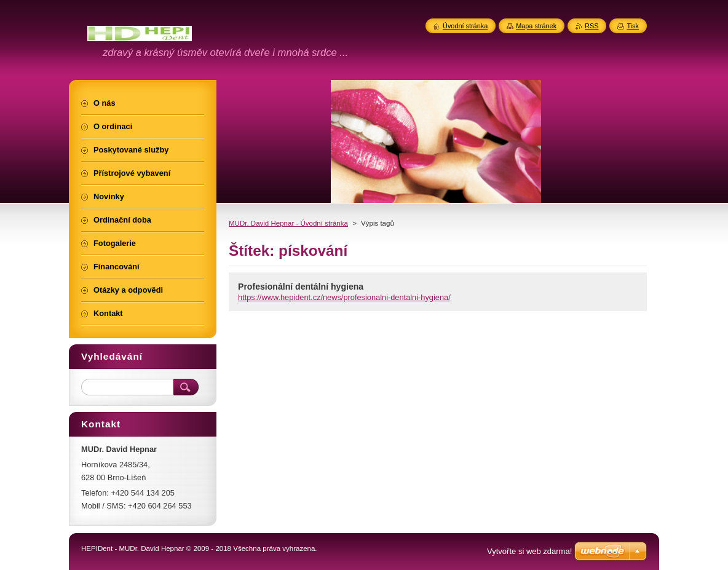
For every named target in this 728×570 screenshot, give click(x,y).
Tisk (633, 26)
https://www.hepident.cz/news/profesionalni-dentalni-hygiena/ (344, 297)
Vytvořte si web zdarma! (529, 551)
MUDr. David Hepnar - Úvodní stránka (288, 223)
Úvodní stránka (465, 26)
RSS (591, 26)
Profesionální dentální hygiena (301, 287)
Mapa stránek (536, 26)
